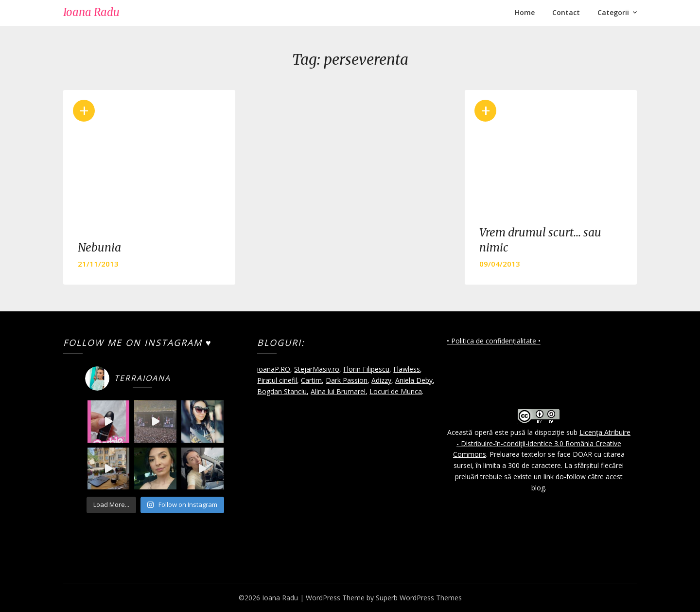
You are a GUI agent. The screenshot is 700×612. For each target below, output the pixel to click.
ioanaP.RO (274, 369)
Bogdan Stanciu (282, 391)
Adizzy (381, 380)
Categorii (613, 12)
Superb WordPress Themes (419, 598)
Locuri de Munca (396, 391)
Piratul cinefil (277, 380)
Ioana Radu (91, 12)
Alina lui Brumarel (338, 391)
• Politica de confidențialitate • (494, 341)
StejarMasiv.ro (317, 369)
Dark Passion (347, 380)
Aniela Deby (414, 380)
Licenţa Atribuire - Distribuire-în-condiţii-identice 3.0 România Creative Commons (542, 443)
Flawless (407, 369)
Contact (566, 12)
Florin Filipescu (366, 369)
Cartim (311, 380)
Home (525, 12)
